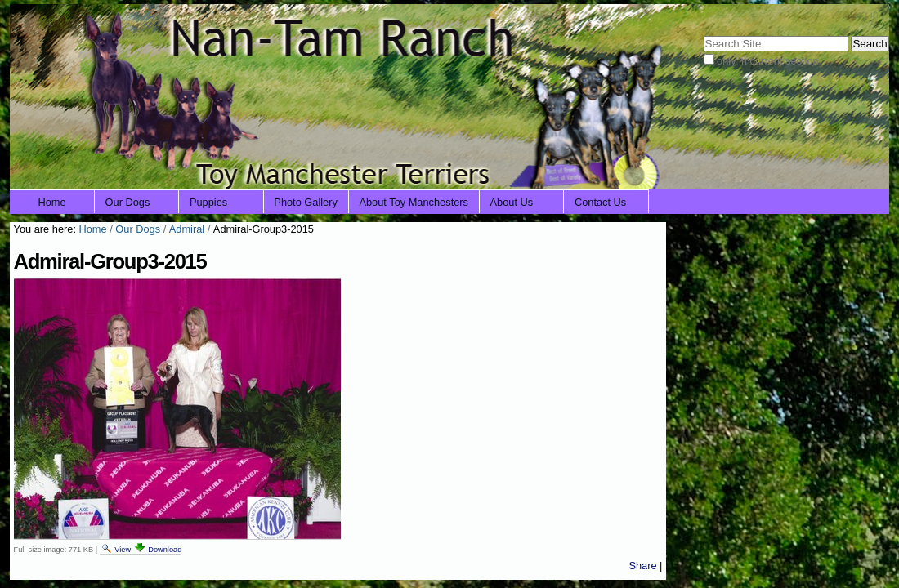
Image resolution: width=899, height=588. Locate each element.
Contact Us (600, 202)
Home (52, 202)
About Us (512, 202)
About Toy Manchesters (414, 202)
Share (642, 566)
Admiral (187, 229)
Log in (864, 14)
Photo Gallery (306, 202)
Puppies (208, 202)
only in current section (767, 61)
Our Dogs (128, 202)
